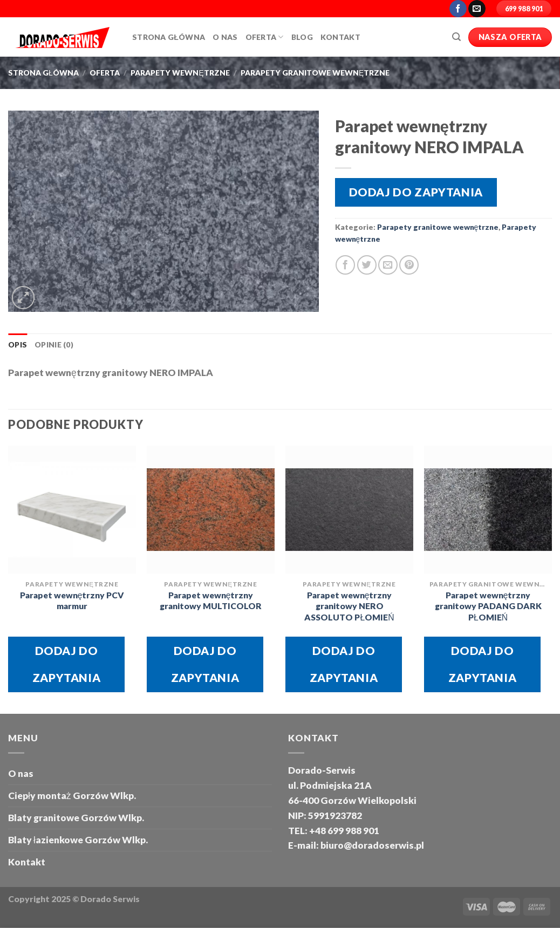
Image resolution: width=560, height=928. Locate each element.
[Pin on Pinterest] (409, 265)
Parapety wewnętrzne (180, 73)
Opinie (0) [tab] (54, 344)
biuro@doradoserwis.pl (371, 845)
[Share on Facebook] (345, 265)
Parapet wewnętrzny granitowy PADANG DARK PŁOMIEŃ (488, 606)
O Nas (225, 37)
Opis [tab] (18, 344)
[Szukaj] (456, 37)
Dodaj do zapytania (416, 192)
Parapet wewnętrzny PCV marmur (72, 601)
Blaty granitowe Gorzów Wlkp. (76, 818)
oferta (105, 73)
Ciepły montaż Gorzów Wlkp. (72, 796)
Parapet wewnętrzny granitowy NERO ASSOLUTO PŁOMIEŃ (349, 606)
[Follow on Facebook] (458, 9)
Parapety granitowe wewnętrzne (315, 73)
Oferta (265, 37)
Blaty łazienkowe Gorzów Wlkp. (78, 840)
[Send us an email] (477, 9)
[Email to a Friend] (388, 265)
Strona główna (169, 37)
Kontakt (340, 37)
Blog (302, 37)
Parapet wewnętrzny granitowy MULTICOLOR (211, 601)
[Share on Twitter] (367, 265)
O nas (21, 773)
